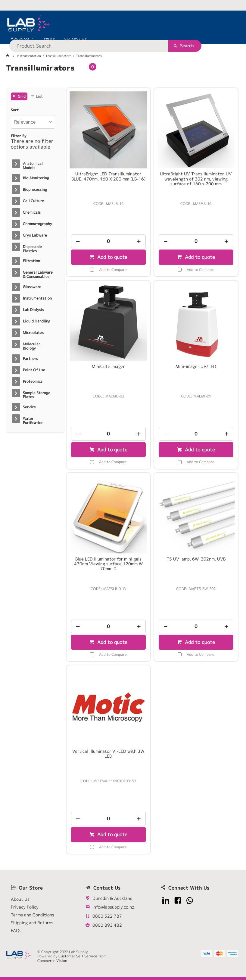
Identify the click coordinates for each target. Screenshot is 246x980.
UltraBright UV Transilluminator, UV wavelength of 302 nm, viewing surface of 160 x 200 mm (196, 179)
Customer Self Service (78, 956)
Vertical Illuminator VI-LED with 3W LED (108, 754)
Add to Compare (113, 270)
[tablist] (123, 75)
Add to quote (112, 257)
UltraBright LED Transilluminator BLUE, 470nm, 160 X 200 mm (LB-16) (108, 176)
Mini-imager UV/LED (196, 366)
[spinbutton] (108, 241)
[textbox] (112, 24)
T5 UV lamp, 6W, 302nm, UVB (196, 559)
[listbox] (33, 122)
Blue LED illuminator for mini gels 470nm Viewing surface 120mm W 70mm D (108, 564)
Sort (15, 110)
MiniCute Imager (108, 366)
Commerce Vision (52, 961)
